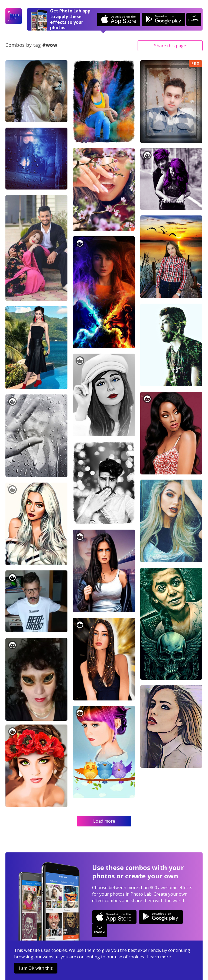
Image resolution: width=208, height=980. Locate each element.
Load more (104, 821)
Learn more (159, 957)
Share (170, 46)
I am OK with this (36, 968)
